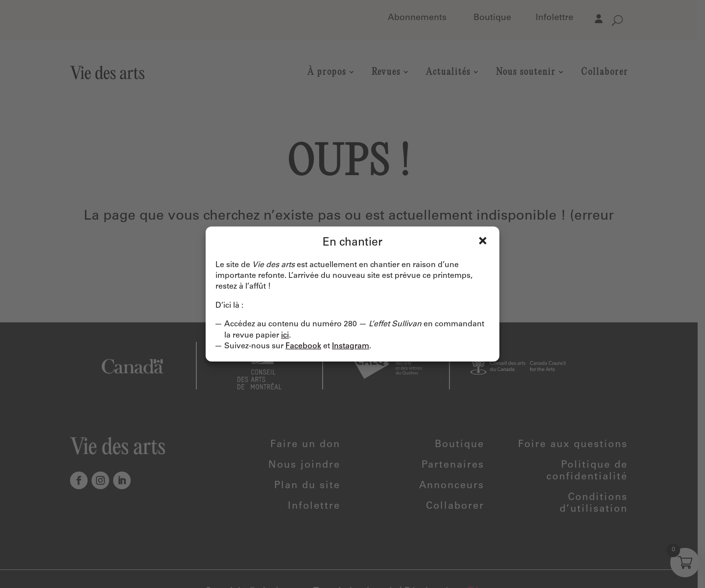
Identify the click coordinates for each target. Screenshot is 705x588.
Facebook (303, 346)
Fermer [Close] (483, 241)
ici (285, 336)
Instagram (351, 346)
